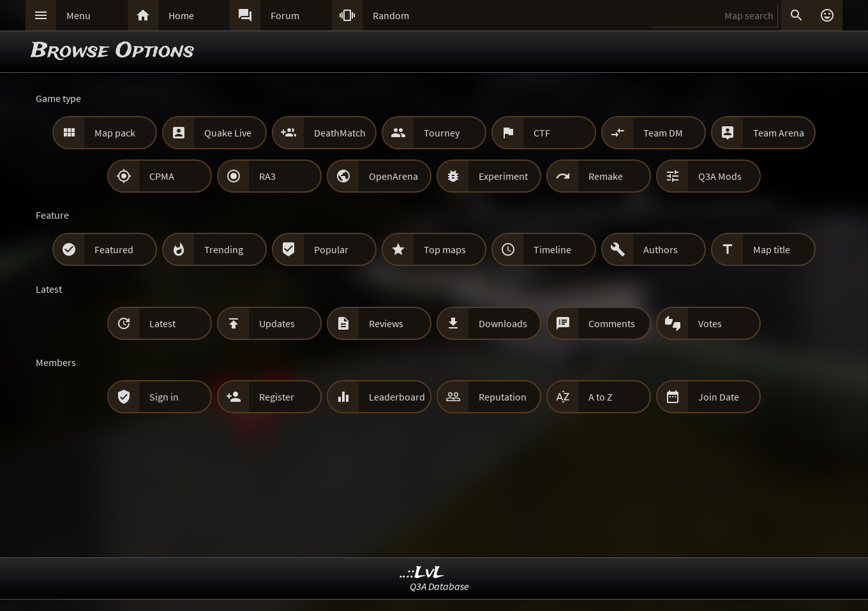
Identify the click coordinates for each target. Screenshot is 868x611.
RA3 (267, 176)
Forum (285, 15)
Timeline (552, 249)
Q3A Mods (720, 176)
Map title (772, 249)
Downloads (503, 323)
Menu (79, 15)
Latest (162, 323)
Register (277, 397)
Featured (114, 249)
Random (391, 15)
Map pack (115, 133)
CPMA (162, 176)
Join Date (719, 397)
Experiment (503, 176)
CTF (542, 133)
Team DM (663, 133)
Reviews (386, 323)
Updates (277, 323)
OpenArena (393, 176)
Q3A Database (439, 586)
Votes (710, 323)
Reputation (503, 397)
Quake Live (228, 133)
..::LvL (422, 573)
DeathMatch (340, 133)
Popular (331, 249)
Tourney (442, 133)
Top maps (445, 249)
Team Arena (779, 133)
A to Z (601, 397)
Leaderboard (397, 397)
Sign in (164, 397)
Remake (606, 176)
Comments (612, 323)
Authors (661, 249)
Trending (224, 249)
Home (181, 15)
